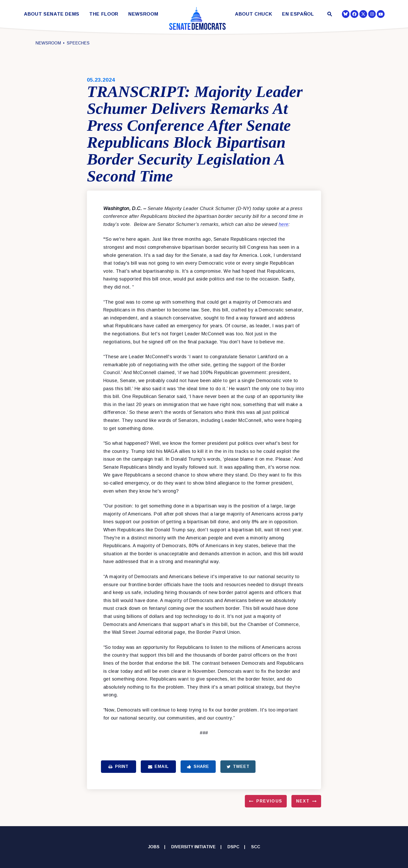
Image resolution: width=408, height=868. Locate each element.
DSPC (233, 847)
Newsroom (143, 14)
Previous (269, 801)
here (284, 224)
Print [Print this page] (119, 766)
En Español (298, 14)
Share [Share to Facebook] (198, 766)
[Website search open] (329, 15)
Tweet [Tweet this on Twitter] (238, 766)
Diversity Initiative (193, 847)
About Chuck (254, 14)
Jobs (154, 847)
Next (303, 801)
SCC (256, 847)
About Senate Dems (52, 14)
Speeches (78, 43)
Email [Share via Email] (158, 766)
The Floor (104, 14)
